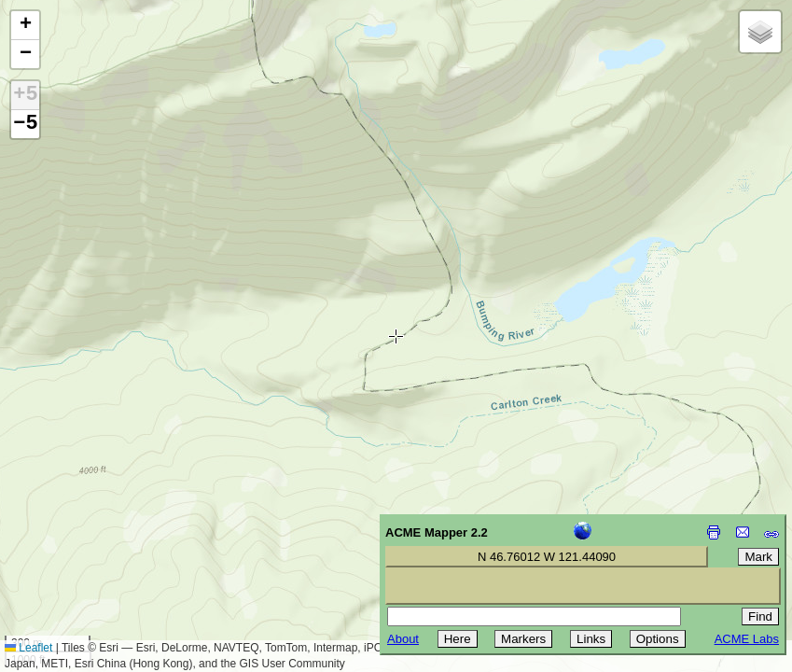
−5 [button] (25, 124)
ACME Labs (747, 639)
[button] (25, 26)
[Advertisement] (99, 539)
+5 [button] (25, 95)
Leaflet (28, 648)
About (403, 639)
